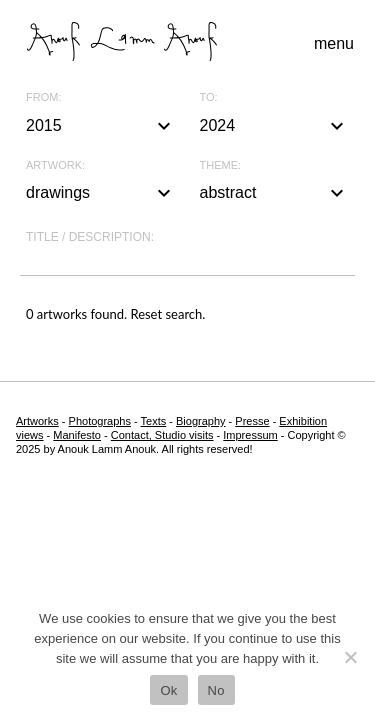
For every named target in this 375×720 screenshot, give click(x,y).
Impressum (250, 435)
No (216, 690)
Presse (252, 421)
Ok (168, 690)
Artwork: (55, 165)
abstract (275, 193)
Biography (201, 421)
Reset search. (167, 314)
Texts (154, 421)
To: (209, 97)
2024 (275, 126)
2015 (101, 126)
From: (43, 97)
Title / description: (90, 237)
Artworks (37, 421)
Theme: (221, 165)
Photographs (100, 421)
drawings (101, 193)
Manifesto (77, 435)
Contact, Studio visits (162, 435)
